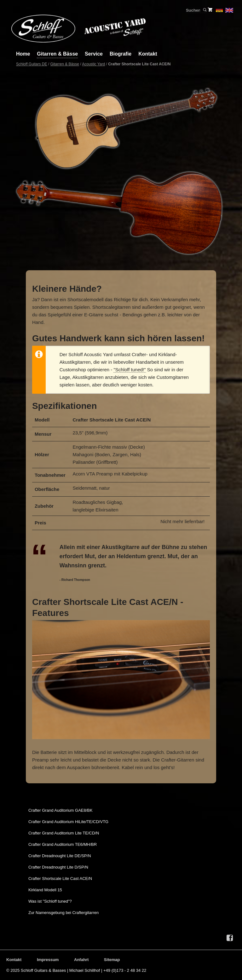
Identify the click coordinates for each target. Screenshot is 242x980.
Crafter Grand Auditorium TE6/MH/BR (63, 844)
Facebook (230, 938)
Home (23, 54)
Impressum (48, 960)
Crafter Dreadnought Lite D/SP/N (58, 867)
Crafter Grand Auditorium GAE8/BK (60, 810)
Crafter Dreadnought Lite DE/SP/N (60, 856)
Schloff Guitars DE (32, 64)
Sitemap (112, 960)
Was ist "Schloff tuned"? (50, 901)
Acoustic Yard (93, 64)
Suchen (204, 10)
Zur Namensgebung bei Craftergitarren (63, 913)
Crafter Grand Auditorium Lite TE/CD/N (64, 833)
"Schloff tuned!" (130, 370)
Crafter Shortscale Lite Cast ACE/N (60, 878)
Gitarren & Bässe (57, 54)
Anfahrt (81, 960)
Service (94, 54)
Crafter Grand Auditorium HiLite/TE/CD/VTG (68, 822)
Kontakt (148, 54)
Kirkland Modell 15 (45, 890)
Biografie (121, 54)
